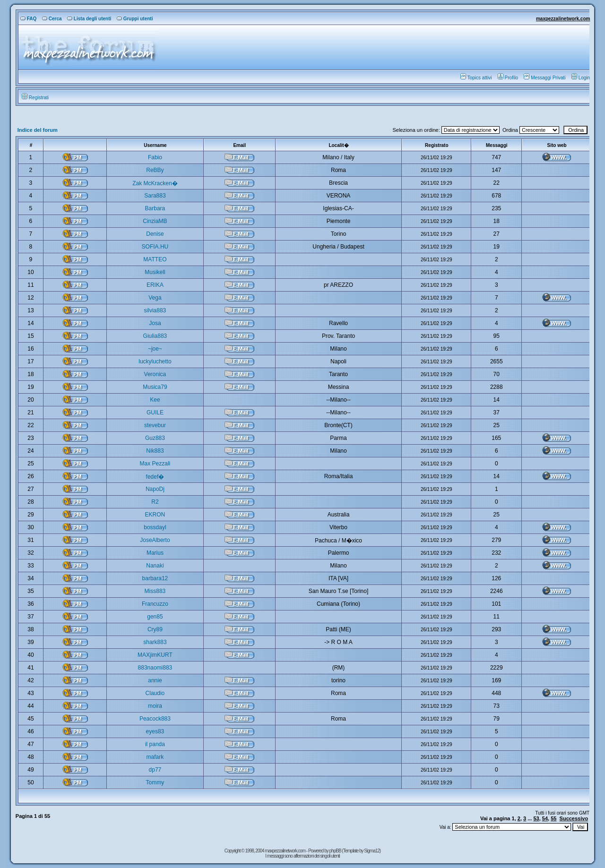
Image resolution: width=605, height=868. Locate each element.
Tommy (155, 782)
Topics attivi (476, 78)
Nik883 (155, 451)
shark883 (155, 642)
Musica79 (155, 387)
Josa (155, 323)
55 (553, 818)
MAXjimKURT (155, 655)
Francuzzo (155, 604)
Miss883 (155, 591)
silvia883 (155, 310)
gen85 (155, 617)
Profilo (508, 78)
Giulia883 (155, 336)
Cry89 (155, 629)
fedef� (155, 477)
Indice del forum (38, 130)
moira (155, 706)
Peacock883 (155, 719)
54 (545, 818)
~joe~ (155, 349)
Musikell (155, 272)
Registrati (35, 98)
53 (536, 818)
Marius (155, 553)
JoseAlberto (155, 540)
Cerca (52, 19)
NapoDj (155, 489)
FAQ (29, 19)
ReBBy (155, 170)
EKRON (155, 515)
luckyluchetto (155, 361)
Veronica (155, 374)
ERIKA (155, 285)
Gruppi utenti (135, 19)
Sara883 (155, 196)
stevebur (155, 425)
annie (155, 680)
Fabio (155, 157)
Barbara (155, 208)
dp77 (155, 770)
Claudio (155, 693)
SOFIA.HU (155, 247)
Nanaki (155, 566)
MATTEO (155, 259)
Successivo (574, 818)
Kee (155, 400)
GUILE (155, 413)
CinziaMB (155, 221)
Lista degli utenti (89, 19)
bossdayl (155, 527)
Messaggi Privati (544, 78)
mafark (155, 757)
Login (581, 78)
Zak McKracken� (155, 183)
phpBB (336, 851)
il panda (155, 744)
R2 (155, 502)
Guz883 (155, 438)
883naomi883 (155, 668)
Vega (155, 298)
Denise (155, 234)
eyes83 (155, 731)
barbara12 (155, 578)
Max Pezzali (155, 464)
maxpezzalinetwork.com (563, 19)
